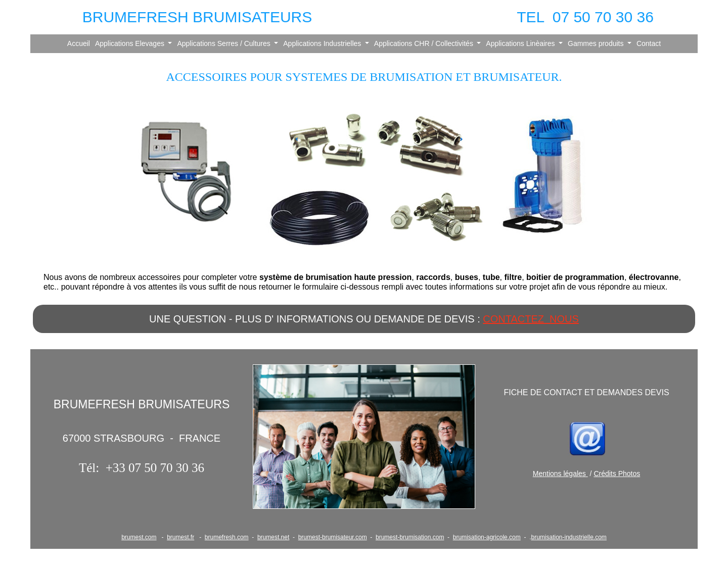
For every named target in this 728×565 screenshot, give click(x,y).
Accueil (79, 43)
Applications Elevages (131, 43)
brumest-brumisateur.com (333, 537)
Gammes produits (597, 43)
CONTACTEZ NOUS (531, 319)
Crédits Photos (617, 474)
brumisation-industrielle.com (568, 537)
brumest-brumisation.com (410, 537)
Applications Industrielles (323, 43)
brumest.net (273, 537)
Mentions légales (560, 474)
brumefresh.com (227, 537)
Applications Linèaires (521, 43)
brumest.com (139, 537)
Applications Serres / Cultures (224, 43)
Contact (649, 43)
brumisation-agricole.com (487, 537)
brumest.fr (180, 537)
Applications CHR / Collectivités (425, 43)
